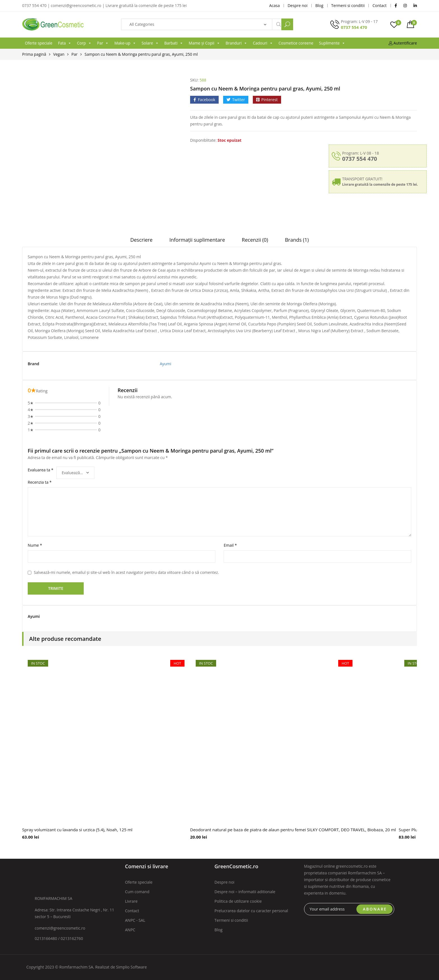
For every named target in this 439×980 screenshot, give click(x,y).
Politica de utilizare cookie (238, 901)
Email (230, 545)
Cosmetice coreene (296, 43)
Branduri (237, 43)
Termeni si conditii (231, 920)
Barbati (174, 43)
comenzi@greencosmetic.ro (60, 928)
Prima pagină (34, 54)
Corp (84, 43)
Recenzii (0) (255, 240)
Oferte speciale (39, 43)
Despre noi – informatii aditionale (245, 892)
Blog (219, 930)
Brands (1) (297, 240)
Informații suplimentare (197, 240)
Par (103, 43)
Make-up (125, 43)
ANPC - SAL (135, 920)
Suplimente (332, 43)
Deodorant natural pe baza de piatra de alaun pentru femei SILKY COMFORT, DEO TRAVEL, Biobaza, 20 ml (293, 830)
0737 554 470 (354, 27)
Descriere (141, 240)
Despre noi (224, 882)
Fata (65, 43)
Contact (132, 911)
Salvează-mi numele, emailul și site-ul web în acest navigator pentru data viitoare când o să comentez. (126, 572)
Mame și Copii (204, 43)
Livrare (131, 901)
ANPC (130, 930)
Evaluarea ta (41, 470)
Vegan (59, 54)
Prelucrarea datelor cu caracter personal (251, 911)
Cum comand (137, 892)
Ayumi (166, 364)
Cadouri (263, 43)
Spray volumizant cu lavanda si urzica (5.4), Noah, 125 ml (77, 830)
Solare (150, 43)
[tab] (141, 242)
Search (287, 24)
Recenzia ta (40, 482)
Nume (35, 545)
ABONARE (375, 909)
